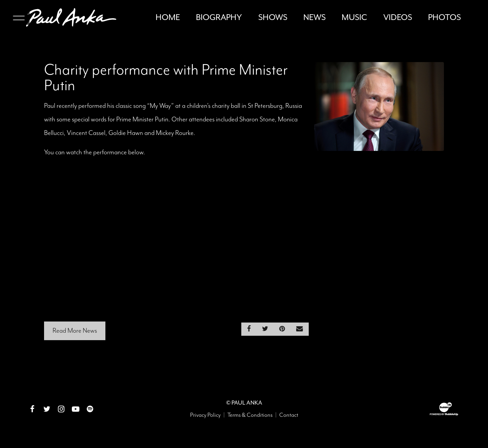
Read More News (75, 333)
